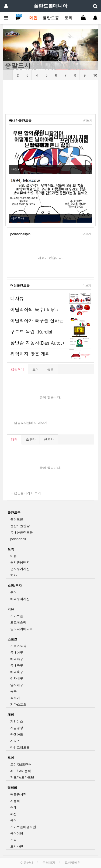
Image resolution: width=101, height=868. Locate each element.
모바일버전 (73, 862)
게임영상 (17, 728)
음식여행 (17, 833)
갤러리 (12, 788)
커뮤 (11, 609)
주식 (13, 592)
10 (95, 75)
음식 (13, 820)
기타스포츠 (18, 704)
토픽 (68, 18)
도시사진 (17, 846)
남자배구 (17, 685)
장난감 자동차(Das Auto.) (37, 343)
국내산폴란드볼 (20, 121)
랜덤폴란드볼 (20, 286)
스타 (13, 840)
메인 (33, 18)
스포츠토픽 (18, 646)
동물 (50, 369)
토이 (36, 369)
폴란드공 (51, 18)
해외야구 (17, 659)
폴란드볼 (17, 519)
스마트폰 (17, 616)
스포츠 (12, 639)
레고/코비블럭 (21, 771)
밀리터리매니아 (22, 629)
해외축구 (17, 672)
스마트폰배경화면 (23, 827)
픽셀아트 (17, 734)
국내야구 (17, 652)
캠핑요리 (18, 369)
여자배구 (17, 678)
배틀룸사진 (18, 794)
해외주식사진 (20, 599)
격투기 (15, 698)
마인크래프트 (20, 747)
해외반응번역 (20, 562)
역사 (13, 575)
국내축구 (17, 665)
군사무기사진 (20, 569)
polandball (18, 539)
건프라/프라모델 (22, 777)
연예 (13, 807)
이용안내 (27, 862)
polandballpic (20, 234)
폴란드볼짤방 (20, 526)
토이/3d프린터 (21, 764)
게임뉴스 (17, 721)
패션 (13, 814)
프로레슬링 (18, 622)
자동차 (15, 801)
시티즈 (15, 741)
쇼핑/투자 (15, 585)
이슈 (13, 556)
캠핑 (14, 439)
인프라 (49, 439)
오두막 (31, 439)
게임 (11, 714)
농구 (13, 691)
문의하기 (49, 862)
